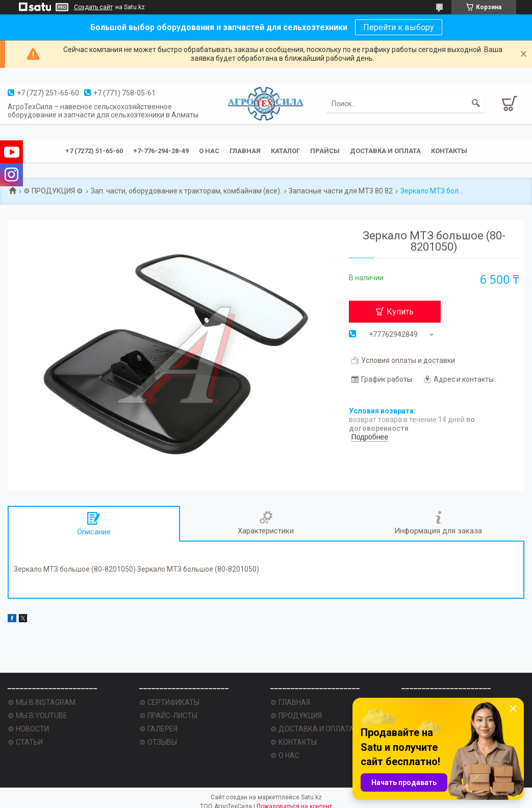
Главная (245, 151)
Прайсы (325, 151)
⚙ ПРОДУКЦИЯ (296, 716)
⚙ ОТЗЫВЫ (158, 742)
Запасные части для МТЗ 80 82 (341, 191)
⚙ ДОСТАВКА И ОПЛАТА (312, 729)
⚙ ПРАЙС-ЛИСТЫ (168, 716)
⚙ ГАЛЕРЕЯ (158, 729)
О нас (209, 151)
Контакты (449, 151)
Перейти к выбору (399, 27)
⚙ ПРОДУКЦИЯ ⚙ (53, 191)
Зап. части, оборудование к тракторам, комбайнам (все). (186, 191)
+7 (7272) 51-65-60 (94, 151)
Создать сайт (93, 7)
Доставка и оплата (385, 151)
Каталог (285, 151)
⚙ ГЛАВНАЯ (290, 702)
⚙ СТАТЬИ (25, 742)
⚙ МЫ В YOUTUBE (37, 716)
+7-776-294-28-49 (161, 151)
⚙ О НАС (285, 755)
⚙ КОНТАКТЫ (294, 742)
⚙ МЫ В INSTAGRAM (42, 702)
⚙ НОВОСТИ (28, 729)
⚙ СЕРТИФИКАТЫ (169, 702)
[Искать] (476, 104)
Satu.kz (311, 797)
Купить (400, 312)
